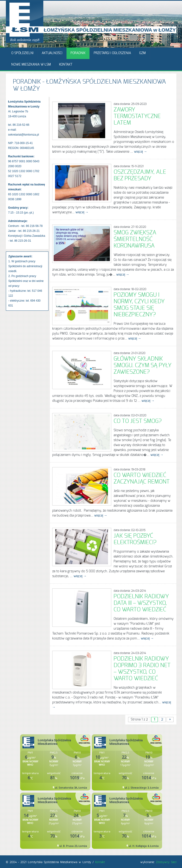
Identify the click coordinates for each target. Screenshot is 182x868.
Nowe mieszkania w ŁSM (31, 65)
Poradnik (78, 53)
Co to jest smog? (138, 421)
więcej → (141, 152)
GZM (142, 53)
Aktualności (52, 53)
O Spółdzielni (22, 53)
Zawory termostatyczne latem (137, 116)
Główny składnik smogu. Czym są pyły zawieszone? (143, 366)
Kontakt (66, 65)
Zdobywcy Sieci (166, 862)
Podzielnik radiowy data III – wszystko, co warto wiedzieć (141, 603)
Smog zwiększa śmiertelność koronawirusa (135, 239)
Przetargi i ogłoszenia (112, 53)
